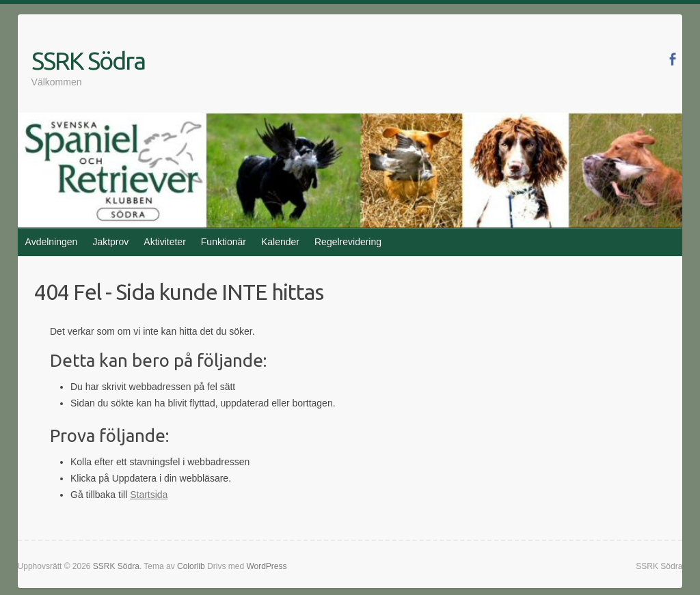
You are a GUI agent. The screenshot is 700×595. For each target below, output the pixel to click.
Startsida (149, 495)
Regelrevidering (348, 242)
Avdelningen (52, 242)
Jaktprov (110, 242)
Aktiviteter (164, 242)
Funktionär (224, 242)
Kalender (280, 242)
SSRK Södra (88, 60)
